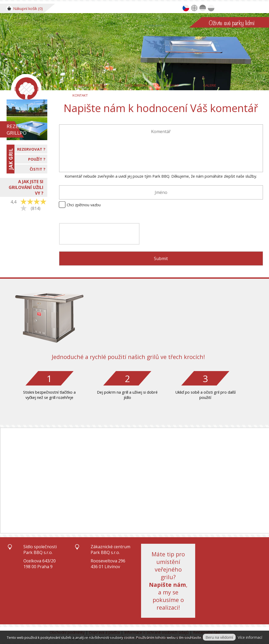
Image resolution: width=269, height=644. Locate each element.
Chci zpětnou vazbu (84, 205)
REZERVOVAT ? (31, 149)
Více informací (250, 637)
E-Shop (173, 85)
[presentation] (99, 234)
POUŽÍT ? (37, 159)
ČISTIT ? (38, 169)
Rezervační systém (90, 85)
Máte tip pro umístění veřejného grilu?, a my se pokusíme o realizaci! (168, 581)
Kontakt (80, 95)
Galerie (210, 85)
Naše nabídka (136, 85)
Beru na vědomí (219, 637)
